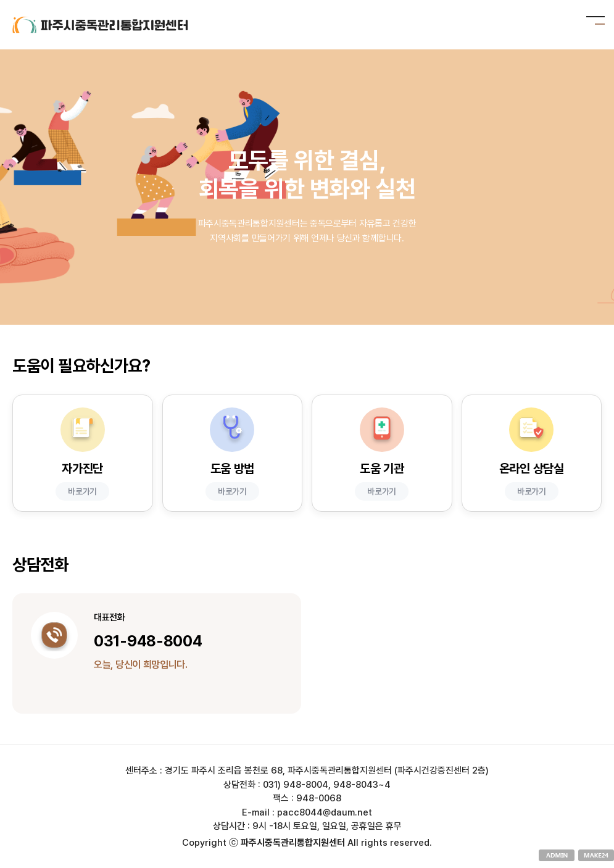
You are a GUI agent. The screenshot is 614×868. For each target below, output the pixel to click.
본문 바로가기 (0, 0)
